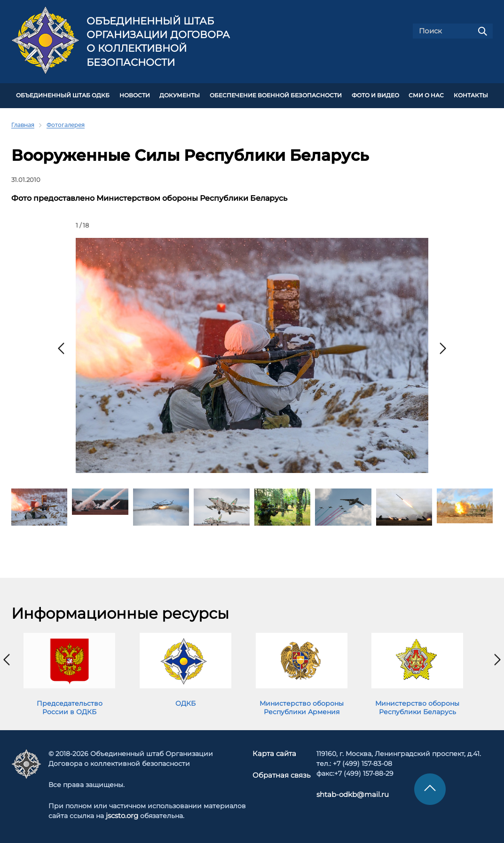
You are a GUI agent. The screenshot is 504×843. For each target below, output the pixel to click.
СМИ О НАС (426, 95)
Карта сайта (275, 752)
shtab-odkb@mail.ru (348, 793)
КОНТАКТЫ (471, 95)
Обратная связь (281, 773)
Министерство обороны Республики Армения (302, 706)
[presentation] (61, 347)
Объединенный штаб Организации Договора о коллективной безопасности (158, 42)
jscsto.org (122, 814)
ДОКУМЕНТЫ (180, 95)
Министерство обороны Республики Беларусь (417, 706)
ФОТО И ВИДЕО (375, 95)
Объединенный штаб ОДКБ (63, 95)
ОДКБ (185, 702)
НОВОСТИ (135, 95)
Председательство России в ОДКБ (70, 706)
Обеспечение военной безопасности (276, 95)
